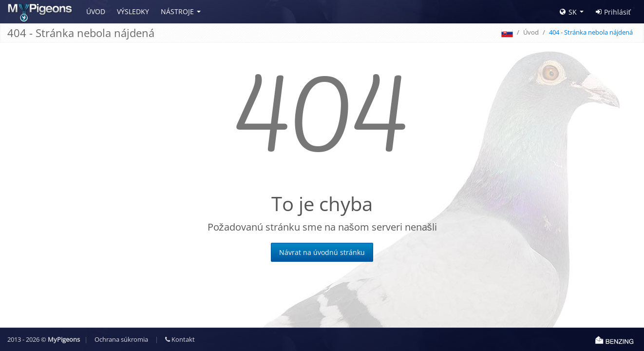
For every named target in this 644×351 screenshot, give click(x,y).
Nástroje (177, 11)
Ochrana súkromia (121, 339)
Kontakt (180, 339)
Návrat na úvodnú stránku (322, 252)
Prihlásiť (613, 12)
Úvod (96, 11)
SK (568, 12)
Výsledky (133, 11)
